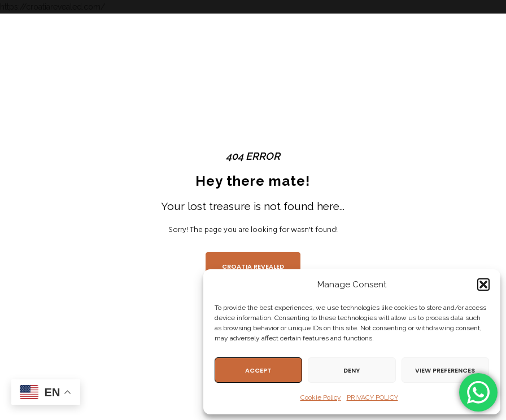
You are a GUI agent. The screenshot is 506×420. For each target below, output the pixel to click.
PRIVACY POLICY (372, 397)
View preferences (445, 370)
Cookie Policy (321, 397)
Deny (352, 370)
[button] (483, 285)
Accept (258, 370)
